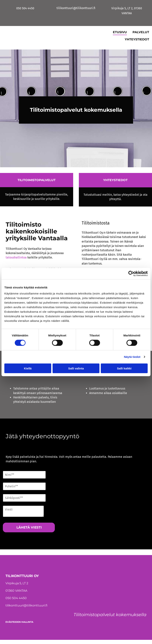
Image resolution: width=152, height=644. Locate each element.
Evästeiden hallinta (19, 622)
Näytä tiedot (132, 357)
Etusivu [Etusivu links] (120, 32)
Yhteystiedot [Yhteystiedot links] (137, 39)
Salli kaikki (124, 368)
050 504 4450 (16, 598)
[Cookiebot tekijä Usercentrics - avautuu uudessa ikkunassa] (131, 274)
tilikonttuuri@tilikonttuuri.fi (26, 605)
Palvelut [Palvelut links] (141, 32)
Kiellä (28, 368)
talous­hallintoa (16, 257)
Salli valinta (76, 368)
